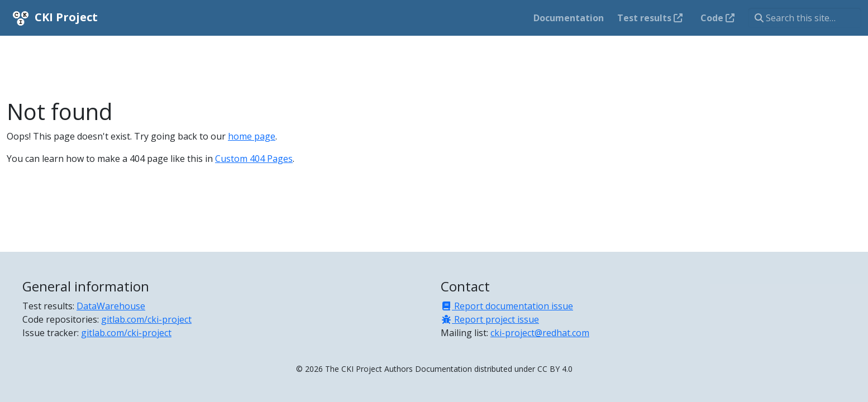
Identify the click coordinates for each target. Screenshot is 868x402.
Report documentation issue (507, 306)
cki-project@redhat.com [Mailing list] (540, 333)
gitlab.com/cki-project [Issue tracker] (126, 333)
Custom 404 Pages (254, 159)
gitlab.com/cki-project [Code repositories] (146, 319)
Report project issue (490, 319)
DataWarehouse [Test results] (111, 306)
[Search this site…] (805, 18)
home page (252, 136)
